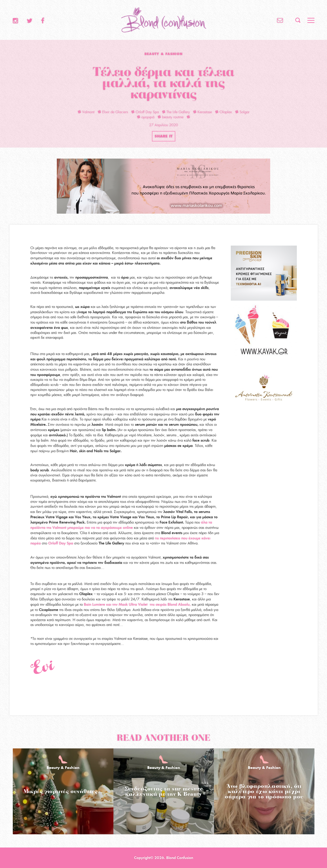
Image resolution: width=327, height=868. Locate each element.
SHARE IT (164, 136)
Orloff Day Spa (145, 112)
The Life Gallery (176, 112)
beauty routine (171, 117)
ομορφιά (146, 117)
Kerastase (202, 112)
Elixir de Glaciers (113, 112)
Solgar (242, 112)
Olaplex (224, 112)
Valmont (86, 112)
